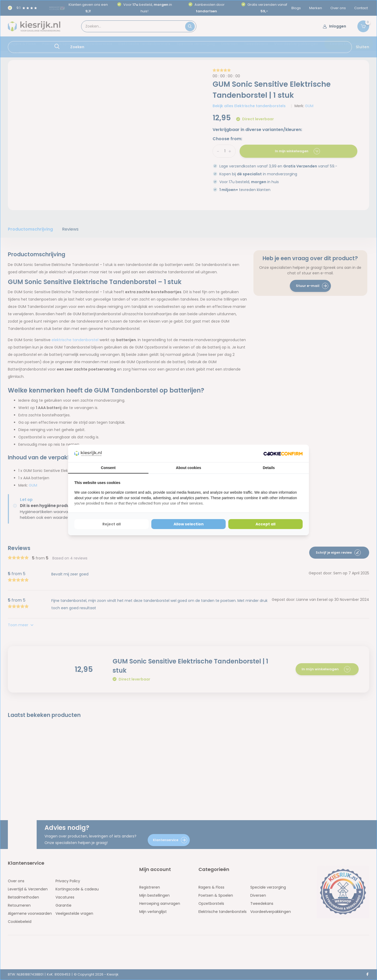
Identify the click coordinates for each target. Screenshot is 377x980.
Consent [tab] (108, 468)
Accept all (265, 524)
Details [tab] (269, 468)
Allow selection (189, 524)
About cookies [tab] (188, 468)
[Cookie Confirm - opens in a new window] (283, 453)
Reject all (112, 524)
